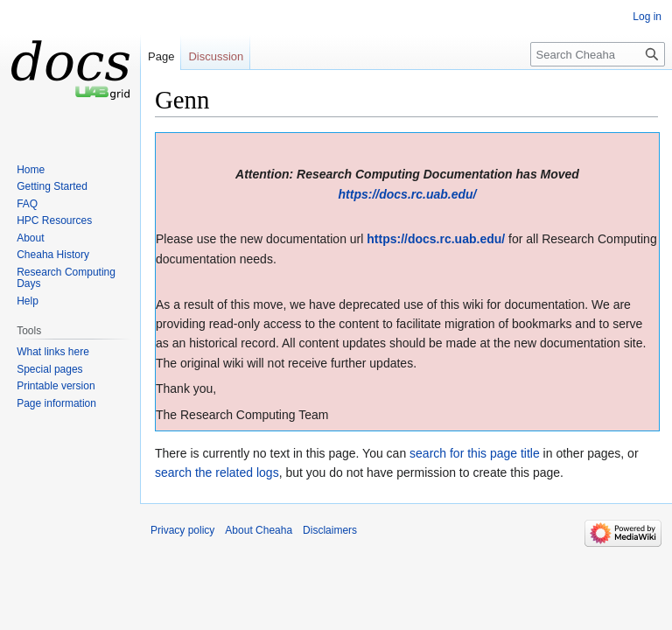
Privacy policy (182, 530)
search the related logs (217, 472)
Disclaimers (330, 530)
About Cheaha (259, 530)
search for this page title (475, 453)
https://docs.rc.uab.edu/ (408, 194)
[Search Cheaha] (598, 54)
